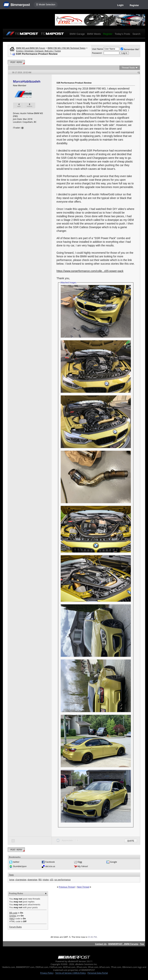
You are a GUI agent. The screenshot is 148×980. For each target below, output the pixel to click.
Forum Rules (15, 927)
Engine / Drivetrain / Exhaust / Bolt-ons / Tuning (38, 51)
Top (142, 944)
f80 (40, 879)
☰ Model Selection (46, 5)
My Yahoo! (83, 866)
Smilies (13, 916)
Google (114, 862)
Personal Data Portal (98, 973)
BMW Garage (77, 34)
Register (134, 5)
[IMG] (12, 918)
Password (97, 53)
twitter (16, 862)
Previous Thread (67, 887)
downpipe (32, 879)
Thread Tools (128, 68)
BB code (13, 913)
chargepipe (21, 879)
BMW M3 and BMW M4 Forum (31, 48)
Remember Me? (130, 49)
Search (136, 34)
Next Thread (83, 887)
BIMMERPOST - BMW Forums (123, 944)
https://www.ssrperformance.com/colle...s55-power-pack (90, 271)
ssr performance (63, 879)
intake (46, 879)
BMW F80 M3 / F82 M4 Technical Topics (66, 48)
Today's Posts (122, 34)
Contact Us (101, 944)
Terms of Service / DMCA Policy (70, 973)
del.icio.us (50, 866)
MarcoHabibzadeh (27, 81)
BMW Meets (94, 34)
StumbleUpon (20, 866)
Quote (131, 841)
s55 (51, 879)
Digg (80, 862)
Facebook (50, 862)
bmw (12, 879)
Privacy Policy (47, 973)
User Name (98, 49)
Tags (11, 875)
